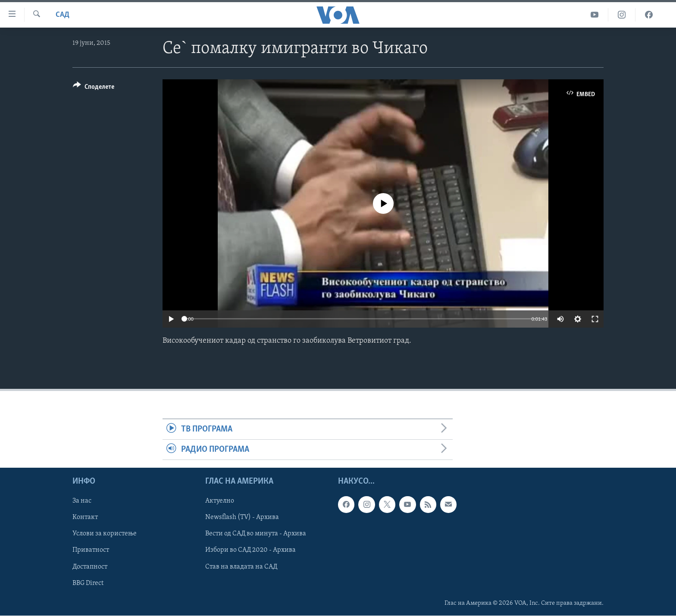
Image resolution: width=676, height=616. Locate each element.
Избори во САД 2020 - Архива (250, 550)
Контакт (85, 518)
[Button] (94, 88)
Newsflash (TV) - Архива (242, 518)
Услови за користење (105, 534)
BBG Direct (88, 583)
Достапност (90, 567)
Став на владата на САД (241, 567)
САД (63, 15)
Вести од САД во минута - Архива (256, 534)
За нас (82, 501)
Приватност (91, 550)
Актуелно (220, 501)
